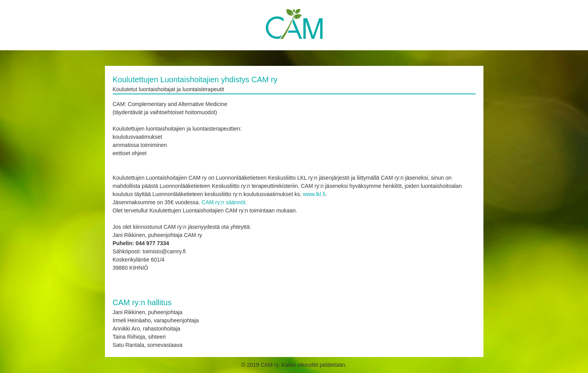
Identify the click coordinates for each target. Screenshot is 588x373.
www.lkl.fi (314, 194)
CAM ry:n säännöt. (224, 202)
